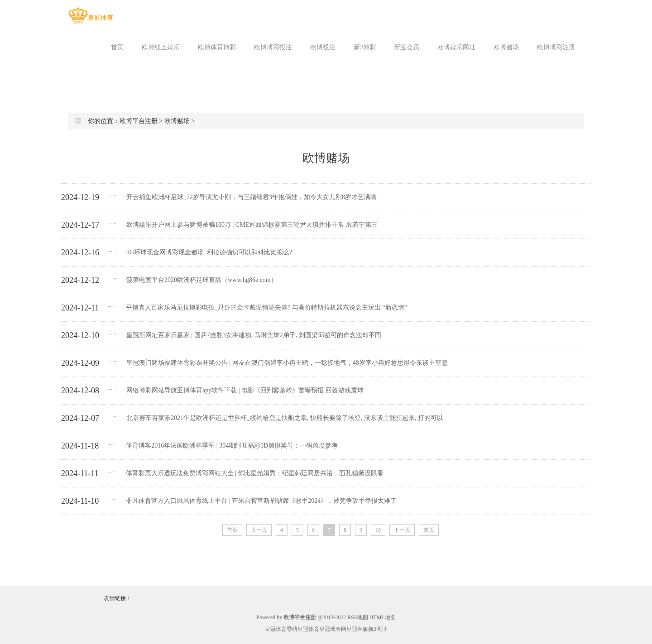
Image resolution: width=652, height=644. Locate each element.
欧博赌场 (506, 47)
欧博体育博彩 (217, 47)
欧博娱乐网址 (456, 47)
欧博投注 (323, 47)
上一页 (259, 530)
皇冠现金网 (333, 629)
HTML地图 (383, 617)
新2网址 (378, 629)
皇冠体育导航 (281, 629)
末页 (429, 530)
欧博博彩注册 (556, 47)
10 (378, 530)
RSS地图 (357, 617)
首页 (117, 47)
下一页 (402, 530)
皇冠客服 (357, 629)
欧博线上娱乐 (161, 47)
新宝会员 (407, 47)
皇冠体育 (308, 629)
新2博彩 (365, 47)
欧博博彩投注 (273, 47)
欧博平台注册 (139, 121)
